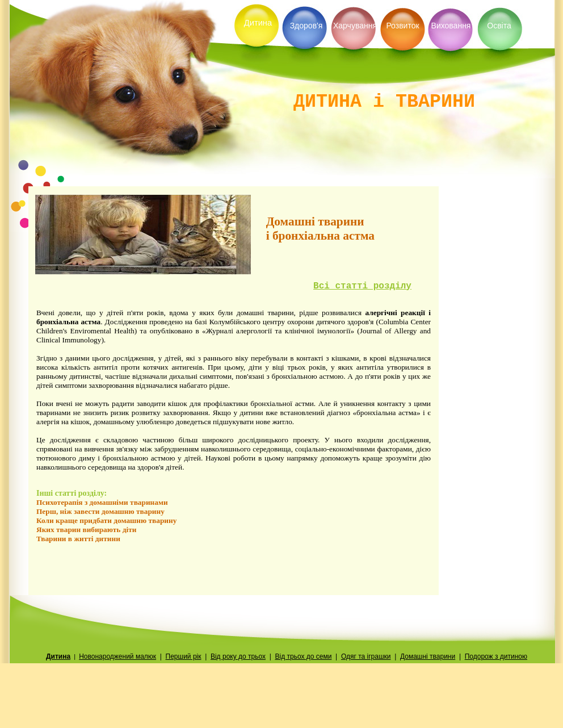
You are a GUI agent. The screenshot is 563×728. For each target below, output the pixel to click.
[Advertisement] (489, 373)
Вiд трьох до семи (303, 656)
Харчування (354, 26)
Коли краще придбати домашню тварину (106, 520)
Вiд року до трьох (238, 656)
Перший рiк (184, 656)
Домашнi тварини (428, 656)
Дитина (58, 656)
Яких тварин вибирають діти (86, 530)
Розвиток (402, 26)
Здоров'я (306, 26)
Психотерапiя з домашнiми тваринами (102, 502)
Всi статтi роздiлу (362, 286)
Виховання (451, 26)
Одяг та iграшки (366, 656)
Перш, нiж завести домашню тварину (100, 511)
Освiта (499, 26)
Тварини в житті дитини (78, 539)
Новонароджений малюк (117, 656)
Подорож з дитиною (496, 656)
